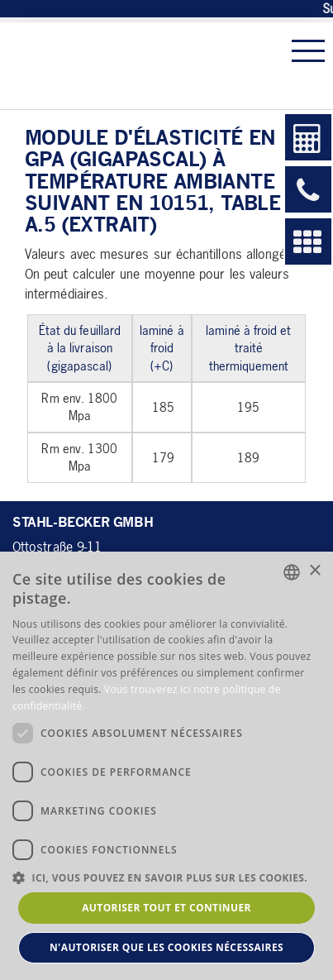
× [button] (314, 571)
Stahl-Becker (128, 66)
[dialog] (166, 766)
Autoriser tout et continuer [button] (166, 908)
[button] (166, 877)
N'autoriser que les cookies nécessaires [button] (166, 947)
